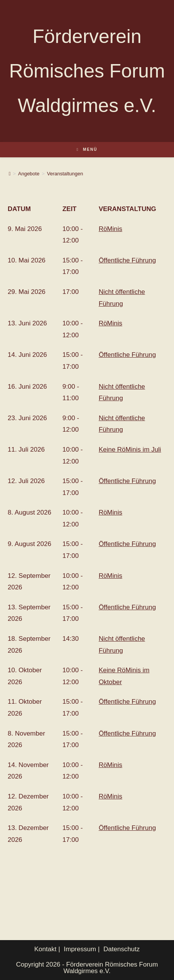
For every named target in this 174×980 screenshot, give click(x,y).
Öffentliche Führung (127, 260)
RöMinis (110, 229)
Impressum (80, 949)
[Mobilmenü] (87, 149)
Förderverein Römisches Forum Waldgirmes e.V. (87, 71)
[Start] (10, 174)
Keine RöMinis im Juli (130, 450)
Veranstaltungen (65, 174)
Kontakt (45, 949)
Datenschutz (122, 949)
